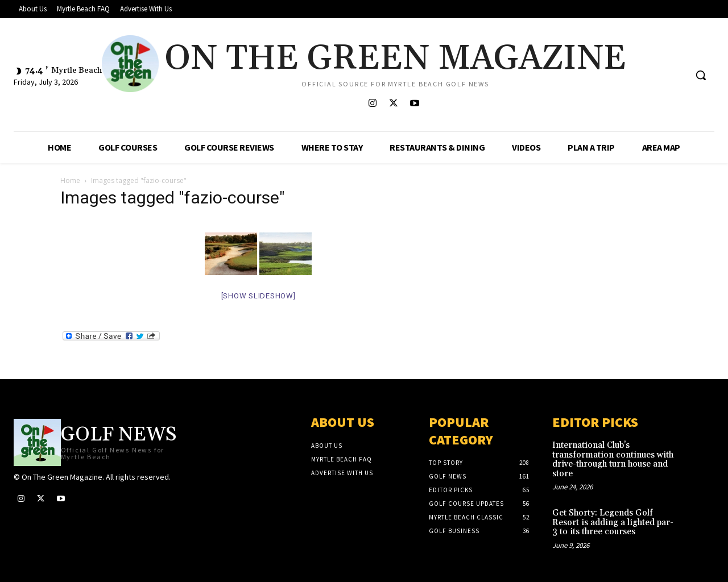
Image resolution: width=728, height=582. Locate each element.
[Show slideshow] (258, 296)
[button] (701, 75)
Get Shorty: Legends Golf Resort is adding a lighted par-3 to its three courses (613, 522)
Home (70, 180)
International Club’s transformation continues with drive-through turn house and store (613, 460)
